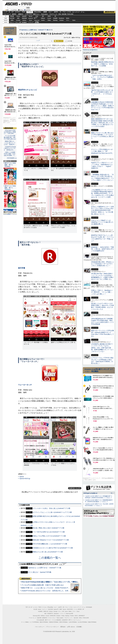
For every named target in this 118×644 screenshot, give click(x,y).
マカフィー (12, 22)
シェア (38, 40)
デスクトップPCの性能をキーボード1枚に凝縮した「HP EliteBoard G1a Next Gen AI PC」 (102, 151)
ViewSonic (62, 18)
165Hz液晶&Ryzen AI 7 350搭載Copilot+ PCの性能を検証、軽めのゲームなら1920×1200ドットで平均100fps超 (102, 321)
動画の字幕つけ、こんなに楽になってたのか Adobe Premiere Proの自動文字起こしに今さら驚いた (57, 588)
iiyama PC (56, 609)
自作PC (56, 12)
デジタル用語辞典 (57, 620)
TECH (24, 12)
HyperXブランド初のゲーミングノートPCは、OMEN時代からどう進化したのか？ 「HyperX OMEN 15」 (102, 165)
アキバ (64, 12)
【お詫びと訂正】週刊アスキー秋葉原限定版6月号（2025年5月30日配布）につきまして (99, 501)
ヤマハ (68, 20)
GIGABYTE (31, 18)
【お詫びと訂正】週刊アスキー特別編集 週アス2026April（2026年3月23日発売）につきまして (99, 497)
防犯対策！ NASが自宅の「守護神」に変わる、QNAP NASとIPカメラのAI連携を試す (102, 249)
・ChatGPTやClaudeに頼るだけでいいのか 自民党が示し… (10, 148)
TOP (27, 607)
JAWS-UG (46, 611)
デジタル (25, 4)
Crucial (49, 18)
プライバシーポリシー (52, 627)
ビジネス (18, 12)
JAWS (12, 20)
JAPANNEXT (24, 22)
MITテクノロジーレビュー (75, 620)
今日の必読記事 (40, 620)
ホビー (50, 12)
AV (60, 12)
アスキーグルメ (29, 14)
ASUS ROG (24, 18)
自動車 (45, 12)
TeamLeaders (44, 14)
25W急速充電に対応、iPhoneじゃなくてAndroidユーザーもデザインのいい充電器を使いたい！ (102, 264)
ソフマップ (31, 22)
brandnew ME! (37, 22)
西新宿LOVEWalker (54, 622)
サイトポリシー (40, 627)
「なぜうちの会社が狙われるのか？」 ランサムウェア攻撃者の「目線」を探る (102, 77)
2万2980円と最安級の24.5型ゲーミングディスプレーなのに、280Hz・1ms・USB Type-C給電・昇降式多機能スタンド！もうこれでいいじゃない (102, 348)
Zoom (74, 20)
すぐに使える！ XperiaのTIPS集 (40, 572)
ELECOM (12, 18)
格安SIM (14, 14)
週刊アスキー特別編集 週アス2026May (10, 165)
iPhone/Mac (38, 12)
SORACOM (53, 616)
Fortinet (62, 20)
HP (55, 16)
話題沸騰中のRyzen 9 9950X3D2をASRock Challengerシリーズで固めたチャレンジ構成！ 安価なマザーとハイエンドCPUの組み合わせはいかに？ (103, 106)
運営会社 (63, 627)
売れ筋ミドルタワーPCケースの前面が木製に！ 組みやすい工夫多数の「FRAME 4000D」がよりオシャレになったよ (103, 306)
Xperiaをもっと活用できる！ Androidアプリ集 (35, 30)
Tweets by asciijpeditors (90, 50)
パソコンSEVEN (37, 16)
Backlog (55, 20)
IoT (13, 12)
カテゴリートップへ (75, 488)
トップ (5, 12)
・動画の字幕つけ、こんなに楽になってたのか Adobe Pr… (10, 143)
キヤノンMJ (18, 22)
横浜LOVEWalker (44, 622)
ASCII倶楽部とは (12, 158)
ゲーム (83, 12)
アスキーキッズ (7, 14)
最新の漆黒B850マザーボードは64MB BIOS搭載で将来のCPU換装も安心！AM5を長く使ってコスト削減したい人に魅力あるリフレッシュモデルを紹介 (102, 123)
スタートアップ (76, 12)
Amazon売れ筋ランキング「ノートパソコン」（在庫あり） (9, 31)
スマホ (69, 12)
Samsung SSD (36, 616)
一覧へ (112, 493)
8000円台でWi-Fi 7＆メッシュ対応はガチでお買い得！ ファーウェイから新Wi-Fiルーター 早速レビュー (103, 238)
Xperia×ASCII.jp (25, 478)
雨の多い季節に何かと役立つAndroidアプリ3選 (48, 528)
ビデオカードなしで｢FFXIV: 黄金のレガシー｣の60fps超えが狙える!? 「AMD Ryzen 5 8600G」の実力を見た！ (102, 361)
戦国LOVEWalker (92, 622)
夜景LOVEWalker (64, 622)
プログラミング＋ (69, 618)
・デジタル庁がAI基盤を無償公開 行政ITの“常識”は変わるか (10, 137)
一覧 (51, 41)
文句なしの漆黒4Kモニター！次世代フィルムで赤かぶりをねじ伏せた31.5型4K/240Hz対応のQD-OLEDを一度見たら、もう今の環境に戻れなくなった (102, 210)
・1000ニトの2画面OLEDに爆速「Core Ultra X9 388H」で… (10, 154)
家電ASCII (21, 14)
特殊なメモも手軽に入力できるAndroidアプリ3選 (49, 536)
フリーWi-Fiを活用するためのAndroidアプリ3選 (49, 532)
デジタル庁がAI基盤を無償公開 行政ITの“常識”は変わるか (43, 585)
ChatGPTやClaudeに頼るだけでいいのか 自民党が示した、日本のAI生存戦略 (50, 591)
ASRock (43, 18)
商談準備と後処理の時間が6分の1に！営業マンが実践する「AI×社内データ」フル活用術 (102, 64)
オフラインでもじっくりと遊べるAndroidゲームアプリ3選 (52, 512)
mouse (18, 16)
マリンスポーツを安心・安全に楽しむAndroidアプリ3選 (51, 508)
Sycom (31, 16)
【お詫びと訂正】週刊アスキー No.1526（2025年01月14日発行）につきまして (99, 505)
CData (49, 20)
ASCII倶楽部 (110, 12)
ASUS (49, 16)
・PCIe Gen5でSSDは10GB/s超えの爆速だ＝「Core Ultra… (10, 132)
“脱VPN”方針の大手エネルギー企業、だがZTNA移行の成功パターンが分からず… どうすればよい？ (102, 93)
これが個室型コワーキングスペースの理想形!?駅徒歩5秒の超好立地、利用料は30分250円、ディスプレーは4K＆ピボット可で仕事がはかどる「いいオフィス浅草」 (102, 193)
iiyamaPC (24, 16)
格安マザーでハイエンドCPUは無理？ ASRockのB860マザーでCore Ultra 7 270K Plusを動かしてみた (103, 333)
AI (9, 12)
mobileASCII (65, 620)
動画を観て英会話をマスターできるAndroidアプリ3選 (51, 540)
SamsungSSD (35, 18)
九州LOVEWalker (73, 622)
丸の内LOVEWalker (83, 622)
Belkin (68, 18)
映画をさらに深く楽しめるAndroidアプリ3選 (48, 552)
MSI (43, 16)
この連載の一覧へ (50, 558)
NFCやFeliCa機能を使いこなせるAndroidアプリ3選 (50, 544)
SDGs (60, 14)
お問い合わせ (71, 627)
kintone (24, 20)
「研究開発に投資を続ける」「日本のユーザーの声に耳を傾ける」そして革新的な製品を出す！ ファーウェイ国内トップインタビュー (103, 177)
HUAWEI (55, 18)
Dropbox (43, 20)
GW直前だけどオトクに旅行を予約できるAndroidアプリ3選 (53, 548)
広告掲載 (79, 627)
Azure (31, 20)
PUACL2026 (70, 14)
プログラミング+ (53, 14)
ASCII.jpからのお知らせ (90, 493)
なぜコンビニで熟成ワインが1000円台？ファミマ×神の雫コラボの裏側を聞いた (102, 222)
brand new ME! (70, 614)
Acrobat (18, 20)
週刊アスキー (36, 14)
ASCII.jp (11, 4)
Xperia (22, 477)
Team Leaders (60, 618)
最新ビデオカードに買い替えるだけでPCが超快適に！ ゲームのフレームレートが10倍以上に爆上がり (102, 136)
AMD (18, 18)
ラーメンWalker (25, 622)
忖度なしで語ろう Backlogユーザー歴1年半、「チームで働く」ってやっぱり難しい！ (102, 292)
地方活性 (64, 14)
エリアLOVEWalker (34, 622)
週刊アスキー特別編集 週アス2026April (10, 188)
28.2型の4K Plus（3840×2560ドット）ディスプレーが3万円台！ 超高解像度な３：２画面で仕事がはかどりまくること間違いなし (102, 276)
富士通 (12, 16)
